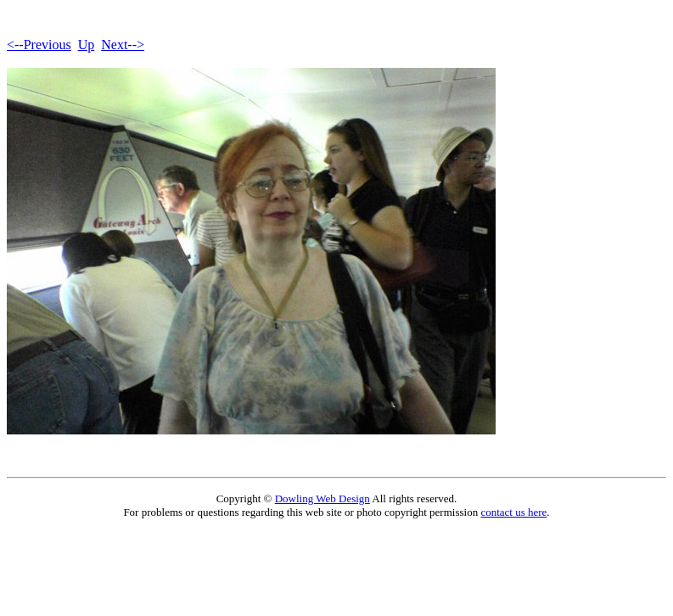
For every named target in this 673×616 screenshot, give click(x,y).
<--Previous (39, 45)
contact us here (513, 512)
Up (87, 45)
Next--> (123, 45)
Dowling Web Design (322, 498)
